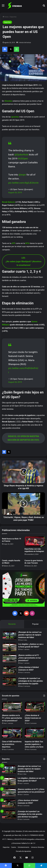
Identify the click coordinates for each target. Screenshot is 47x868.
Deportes (13, 17)
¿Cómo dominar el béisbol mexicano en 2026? (33, 718)
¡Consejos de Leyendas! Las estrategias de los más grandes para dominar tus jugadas (31, 681)
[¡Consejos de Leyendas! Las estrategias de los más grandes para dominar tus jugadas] (10, 682)
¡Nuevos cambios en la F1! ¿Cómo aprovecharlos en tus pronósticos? (30, 658)
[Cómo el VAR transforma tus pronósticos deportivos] (12, 733)
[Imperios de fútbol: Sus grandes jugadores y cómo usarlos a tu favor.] (35, 733)
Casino (14, 847)
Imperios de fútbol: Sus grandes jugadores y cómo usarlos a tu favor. (34, 744)
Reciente (12, 624)
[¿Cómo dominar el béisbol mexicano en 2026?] (10, 671)
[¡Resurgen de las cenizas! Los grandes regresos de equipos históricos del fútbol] (10, 636)
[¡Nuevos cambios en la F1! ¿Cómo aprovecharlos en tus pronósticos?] (10, 659)
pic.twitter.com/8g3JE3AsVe (23, 183)
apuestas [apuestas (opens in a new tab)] (15, 117)
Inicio (6, 17)
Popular (35, 624)
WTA (28, 243)
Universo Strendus (38, 847)
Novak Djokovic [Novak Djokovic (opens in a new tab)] (9, 202)
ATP (14, 243)
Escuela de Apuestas (23, 851)
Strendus (9, 101)
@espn (22, 175)
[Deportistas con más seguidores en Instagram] (35, 541)
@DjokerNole (21, 155)
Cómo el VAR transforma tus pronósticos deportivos (12, 744)
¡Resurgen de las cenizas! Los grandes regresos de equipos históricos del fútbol (30, 635)
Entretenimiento (24, 847)
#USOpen (23, 159)
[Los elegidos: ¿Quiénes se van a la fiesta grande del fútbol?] (10, 648)
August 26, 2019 (15, 193)
